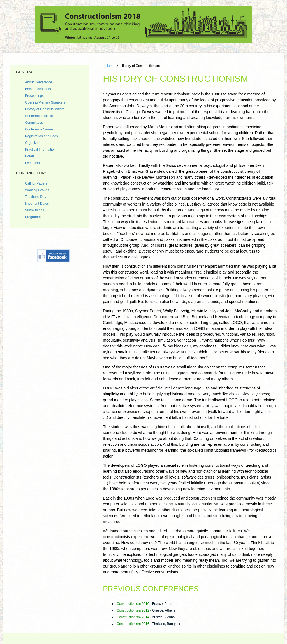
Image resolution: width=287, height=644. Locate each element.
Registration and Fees (41, 136)
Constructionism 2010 (133, 604)
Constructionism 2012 (133, 610)
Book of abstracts (38, 89)
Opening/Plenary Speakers (45, 102)
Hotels (30, 156)
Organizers (33, 143)
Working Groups (37, 190)
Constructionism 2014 (133, 617)
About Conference (39, 82)
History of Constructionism (45, 109)
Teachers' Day (36, 197)
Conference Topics (39, 116)
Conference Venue (39, 129)
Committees (34, 123)
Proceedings (34, 96)
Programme (34, 217)
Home (110, 66)
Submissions (34, 210)
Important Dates (37, 204)
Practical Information (40, 150)
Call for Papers (36, 183)
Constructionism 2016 (133, 624)
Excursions (33, 163)
